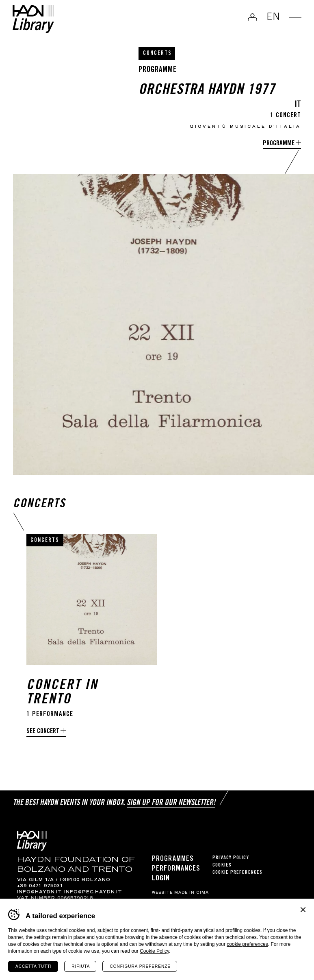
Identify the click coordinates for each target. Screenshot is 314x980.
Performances (176, 869)
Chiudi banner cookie (303, 910)
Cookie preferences (237, 873)
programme (279, 144)
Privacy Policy (231, 858)
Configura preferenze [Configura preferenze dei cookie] (140, 966)
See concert (43, 732)
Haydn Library (35, 20)
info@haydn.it (40, 893)
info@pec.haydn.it (93, 893)
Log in (251, 18)
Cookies (222, 865)
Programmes (173, 859)
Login (161, 879)
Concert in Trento (62, 693)
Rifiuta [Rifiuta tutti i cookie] (81, 966)
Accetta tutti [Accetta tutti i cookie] (34, 966)
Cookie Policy (154, 951)
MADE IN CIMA (192, 893)
